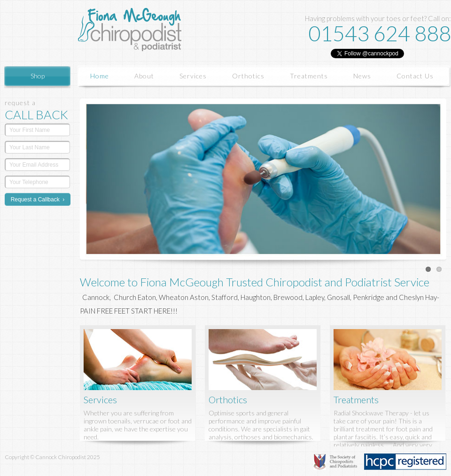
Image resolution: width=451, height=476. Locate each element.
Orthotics (248, 76)
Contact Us (415, 76)
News (362, 76)
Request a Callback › (38, 200)
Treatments (309, 76)
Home (100, 76)
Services (193, 76)
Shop (38, 76)
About (144, 76)
